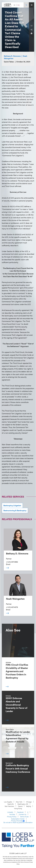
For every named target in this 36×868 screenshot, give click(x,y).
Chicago (29, 802)
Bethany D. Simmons (12, 56)
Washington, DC (23, 804)
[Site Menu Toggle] (32, 5)
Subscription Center (18, 819)
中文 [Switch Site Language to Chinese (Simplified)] (18, 5)
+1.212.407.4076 (12, 607)
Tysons (20, 806)
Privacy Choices (18, 821)
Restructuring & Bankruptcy (15, 510)
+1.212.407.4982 (12, 562)
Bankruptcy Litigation (12, 505)
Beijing (29, 806)
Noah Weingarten (15, 599)
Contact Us (23, 814)
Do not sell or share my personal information (18, 822)
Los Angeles (8, 802)
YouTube (12, 814)
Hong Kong (18, 808)
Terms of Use (24, 817)
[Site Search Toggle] (26, 5)
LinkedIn (10, 812)
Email (8, 564)
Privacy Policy (12, 817)
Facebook (20, 812)
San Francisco (9, 806)
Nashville (11, 804)
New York (19, 802)
